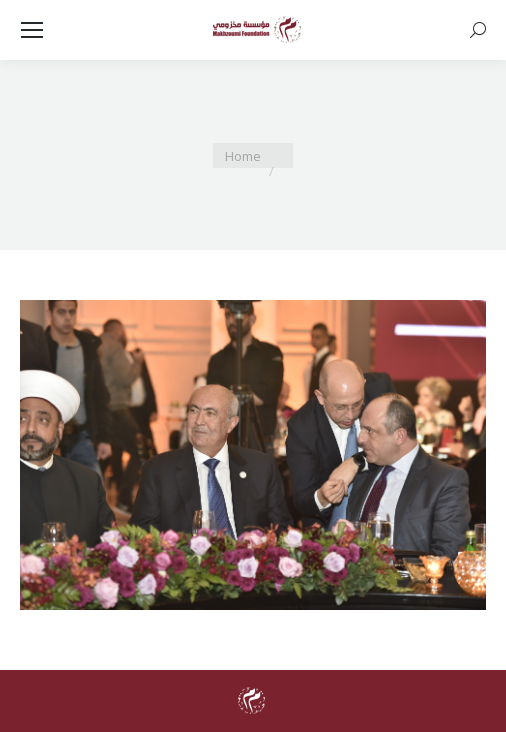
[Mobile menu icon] (32, 30)
